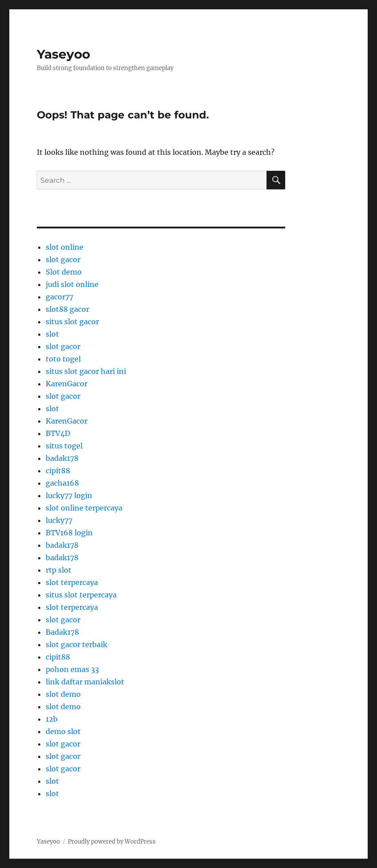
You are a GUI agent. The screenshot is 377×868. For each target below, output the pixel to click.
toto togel (63, 359)
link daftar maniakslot (85, 682)
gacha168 (62, 483)
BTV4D (58, 433)
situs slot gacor (72, 322)
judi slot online (72, 284)
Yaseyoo (63, 54)
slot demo (63, 694)
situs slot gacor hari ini (86, 371)
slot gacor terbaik (77, 644)
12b (52, 719)
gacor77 (59, 297)
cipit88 (58, 471)
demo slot (63, 731)
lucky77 (59, 520)
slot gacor (63, 259)
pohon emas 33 (72, 669)
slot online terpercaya (84, 508)
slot (52, 334)
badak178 (62, 458)
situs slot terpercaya (81, 595)
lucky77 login (69, 495)
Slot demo (64, 272)
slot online (65, 247)
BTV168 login (69, 533)
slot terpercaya (72, 582)
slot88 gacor (67, 309)
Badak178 (62, 632)
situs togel (64, 446)
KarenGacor (67, 384)
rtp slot (59, 570)
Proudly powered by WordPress (112, 842)
